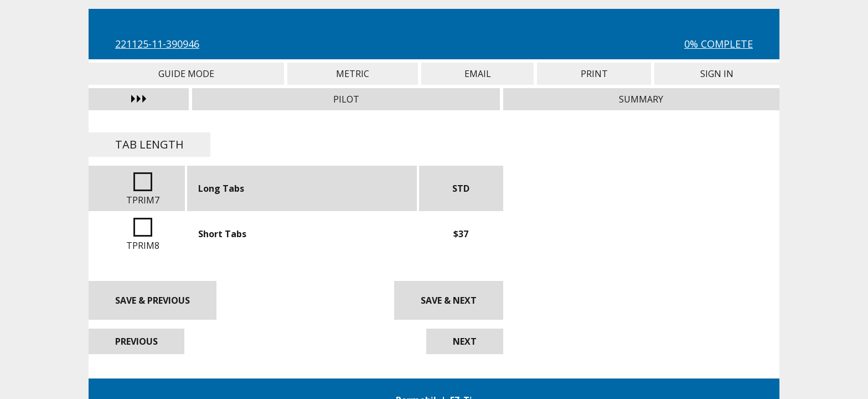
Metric (353, 74)
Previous (136, 341)
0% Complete (719, 44)
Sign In (717, 74)
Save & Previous (153, 300)
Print (594, 74)
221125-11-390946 (157, 44)
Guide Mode (186, 74)
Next (465, 341)
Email (477, 74)
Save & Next (449, 300)
